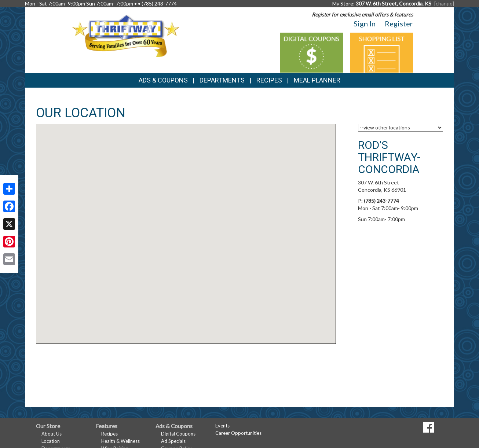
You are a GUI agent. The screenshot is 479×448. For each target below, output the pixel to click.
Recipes (269, 80)
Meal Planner (317, 80)
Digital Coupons (178, 434)
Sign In (365, 23)
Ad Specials (173, 441)
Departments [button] (222, 80)
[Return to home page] (126, 35)
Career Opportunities (238, 433)
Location (51, 441)
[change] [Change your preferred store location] (444, 3)
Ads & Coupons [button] (163, 80)
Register (399, 23)
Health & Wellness (120, 441)
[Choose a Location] (401, 128)
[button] (186, 227)
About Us (52, 434)
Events (222, 426)
